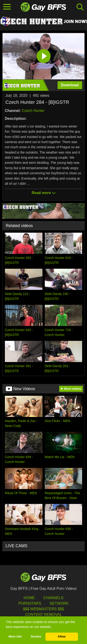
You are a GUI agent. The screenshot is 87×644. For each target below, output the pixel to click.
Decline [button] (36, 637)
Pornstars (30, 603)
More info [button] (15, 637)
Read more (43, 193)
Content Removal (43, 615)
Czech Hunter (33, 111)
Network (59, 603)
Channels (53, 598)
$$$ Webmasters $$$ (43, 609)
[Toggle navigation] (7, 7)
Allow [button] (62, 637)
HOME (29, 598)
